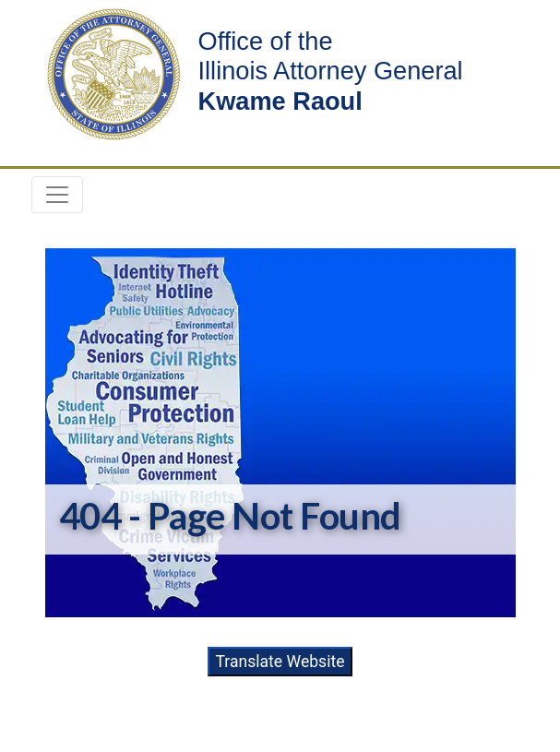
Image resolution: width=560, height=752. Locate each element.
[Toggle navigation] (57, 195)
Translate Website (280, 662)
